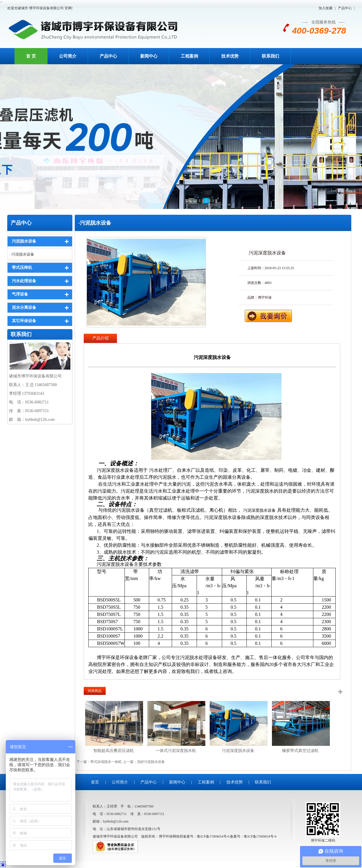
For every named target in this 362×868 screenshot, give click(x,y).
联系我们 (270, 56)
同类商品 (95, 691)
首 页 (31, 56)
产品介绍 (100, 338)
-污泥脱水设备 (22, 254)
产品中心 (345, 8)
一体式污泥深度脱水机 (176, 751)
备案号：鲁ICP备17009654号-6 (253, 836)
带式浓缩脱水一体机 (106, 762)
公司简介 (68, 56)
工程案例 (189, 56)
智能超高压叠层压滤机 (114, 751)
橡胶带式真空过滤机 (300, 751)
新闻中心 (149, 56)
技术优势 (230, 56)
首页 (95, 782)
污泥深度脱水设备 (238, 751)
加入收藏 (326, 8)
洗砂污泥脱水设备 (151, 762)
